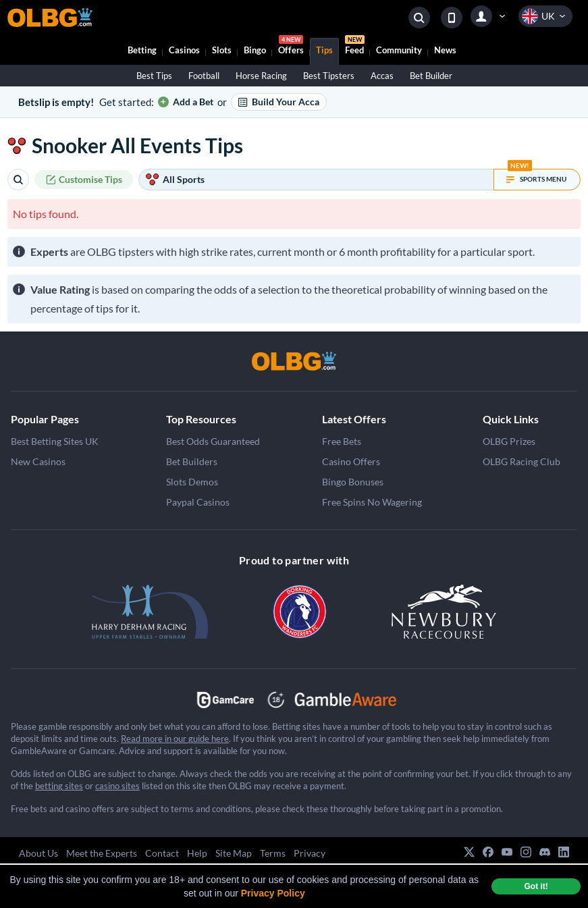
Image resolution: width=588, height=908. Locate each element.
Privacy (310, 853)
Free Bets (342, 441)
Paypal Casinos (198, 502)
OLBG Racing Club (522, 461)
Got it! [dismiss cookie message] (536, 886)
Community (399, 50)
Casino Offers (351, 461)
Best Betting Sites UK (55, 441)
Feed (355, 47)
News (445, 50)
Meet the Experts (102, 853)
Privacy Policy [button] (273, 893)
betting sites (59, 786)
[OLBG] (294, 361)
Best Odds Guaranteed (213, 441)
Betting (142, 50)
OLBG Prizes (509, 441)
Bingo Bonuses (353, 482)
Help (197, 853)
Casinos (184, 50)
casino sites (117, 786)
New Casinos (38, 461)
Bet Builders (192, 461)
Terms (273, 853)
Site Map (234, 853)
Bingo (255, 50)
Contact (162, 853)
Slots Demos (192, 482)
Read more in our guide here (175, 739)
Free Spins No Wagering (372, 502)
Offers (291, 47)
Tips (324, 50)
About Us (38, 853)
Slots (222, 50)
